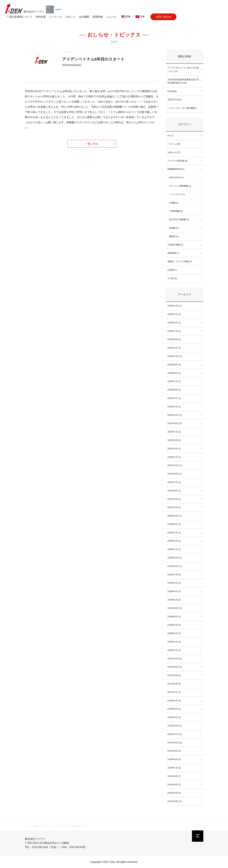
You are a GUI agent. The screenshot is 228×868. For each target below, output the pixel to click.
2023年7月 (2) (174, 381)
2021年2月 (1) (174, 507)
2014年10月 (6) (175, 743)
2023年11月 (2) (175, 356)
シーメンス (55, 17)
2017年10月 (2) (175, 667)
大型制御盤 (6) (176, 211)
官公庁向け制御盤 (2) (179, 219)
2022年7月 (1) (174, 432)
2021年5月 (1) (174, 491)
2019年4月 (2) (174, 591)
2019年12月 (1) (175, 558)
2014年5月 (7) (174, 785)
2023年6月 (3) (174, 390)
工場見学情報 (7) (175, 245)
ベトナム (67, 51)
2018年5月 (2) (174, 625)
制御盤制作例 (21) (176, 169)
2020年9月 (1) (174, 524)
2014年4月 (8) (174, 793)
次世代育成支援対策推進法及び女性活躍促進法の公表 (183, 81)
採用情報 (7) (173, 253)
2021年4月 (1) (174, 499)
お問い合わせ (163, 17)
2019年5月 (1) (174, 583)
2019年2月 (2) (174, 600)
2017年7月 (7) (174, 692)
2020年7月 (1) (174, 533)
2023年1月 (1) (174, 407)
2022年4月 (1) (174, 449)
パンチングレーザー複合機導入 (182, 108)
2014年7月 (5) (174, 768)
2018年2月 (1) (174, 642)
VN (140, 17)
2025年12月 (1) (175, 306)
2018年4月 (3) (174, 633)
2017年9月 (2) (174, 675)
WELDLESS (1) (176, 177)
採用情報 (98, 17)
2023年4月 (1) (174, 398)
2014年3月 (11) (175, 801)
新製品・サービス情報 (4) (180, 261)
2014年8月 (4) (174, 759)
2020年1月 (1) (174, 549)
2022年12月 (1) (175, 415)
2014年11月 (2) (175, 734)
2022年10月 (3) (175, 423)
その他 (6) (172, 278)
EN (126, 17)
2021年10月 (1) (175, 474)
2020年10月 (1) (175, 516)
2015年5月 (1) (174, 709)
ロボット (70, 17)
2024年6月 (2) (174, 339)
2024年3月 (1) (174, 348)
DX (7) (171, 135)
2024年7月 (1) (174, 331)
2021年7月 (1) (174, 482)
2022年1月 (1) (174, 457)
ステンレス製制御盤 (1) (180, 186)
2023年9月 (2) (174, 365)
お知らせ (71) (174, 152)
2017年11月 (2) (175, 659)
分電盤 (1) (174, 203)
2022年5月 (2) (174, 440)
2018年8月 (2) (174, 617)
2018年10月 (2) (175, 608)
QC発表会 (172, 91)
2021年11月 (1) (175, 465)
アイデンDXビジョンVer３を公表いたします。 (183, 69)
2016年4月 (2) (174, 701)
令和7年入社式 (174, 100)
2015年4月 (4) (174, 717)
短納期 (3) (174, 228)
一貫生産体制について (19, 17)
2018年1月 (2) (174, 650)
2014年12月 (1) (175, 726)
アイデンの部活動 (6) (178, 161)
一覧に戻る (92, 144)
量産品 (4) (174, 236)
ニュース (111, 17)
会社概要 (84, 17)
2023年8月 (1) (174, 373)
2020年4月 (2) (174, 541)
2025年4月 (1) (174, 323)
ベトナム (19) (174, 144)
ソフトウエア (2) (177, 194)
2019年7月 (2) (174, 575)
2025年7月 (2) (174, 314)
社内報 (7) (172, 270)
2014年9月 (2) (174, 751)
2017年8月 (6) (174, 684)
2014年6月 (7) (174, 776)
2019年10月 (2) (175, 566)
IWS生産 (41, 17)
